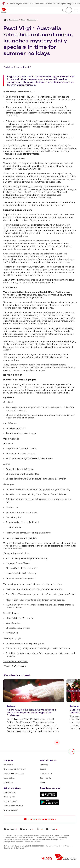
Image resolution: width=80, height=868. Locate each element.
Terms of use (9, 848)
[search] (62, 10)
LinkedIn (51, 829)
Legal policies (9, 778)
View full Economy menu (16, 662)
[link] (40, 3)
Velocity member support (14, 773)
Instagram (26, 829)
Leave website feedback (40, 819)
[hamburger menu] (76, 10)
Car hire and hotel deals (13, 806)
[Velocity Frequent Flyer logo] (47, 859)
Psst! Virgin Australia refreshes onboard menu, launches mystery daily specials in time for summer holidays (38, 41)
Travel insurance (11, 810)
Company (44, 765)
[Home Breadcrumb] (5, 20)
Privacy (68, 846)
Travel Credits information (15, 769)
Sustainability (46, 778)
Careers (43, 769)
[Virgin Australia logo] (65, 858)
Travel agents (9, 797)
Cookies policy (21, 848)
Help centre (9, 765)
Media (42, 782)
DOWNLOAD (10, 666)
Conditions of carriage (54, 846)
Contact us (8, 782)
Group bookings (11, 801)
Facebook (9, 829)
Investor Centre (46, 773)
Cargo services (10, 792)
